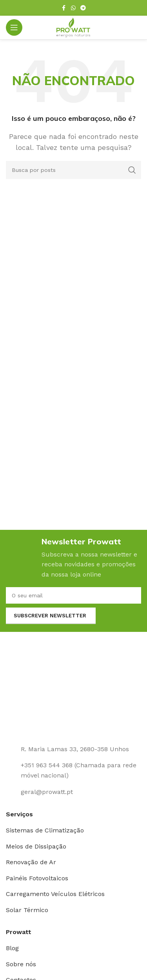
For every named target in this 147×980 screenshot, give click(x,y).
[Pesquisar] (73, 170)
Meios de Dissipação (36, 846)
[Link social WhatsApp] (73, 8)
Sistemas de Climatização (45, 830)
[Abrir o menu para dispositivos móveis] (14, 27)
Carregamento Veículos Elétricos (55, 894)
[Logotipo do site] (73, 27)
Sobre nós (21, 964)
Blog (12, 948)
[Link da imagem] (73, 691)
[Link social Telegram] (83, 8)
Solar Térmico (27, 910)
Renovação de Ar (31, 862)
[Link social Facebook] (64, 8)
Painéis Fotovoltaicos (37, 878)
